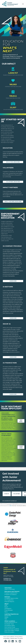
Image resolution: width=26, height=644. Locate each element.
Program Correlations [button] (10, 595)
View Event (21, 421)
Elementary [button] (8, 616)
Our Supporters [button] (9, 600)
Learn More (13, 281)
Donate (7, 494)
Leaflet (10, 506)
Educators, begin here (13, 162)
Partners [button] (7, 597)
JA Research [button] (8, 609)
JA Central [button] (20, 638)
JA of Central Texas (10, 627)
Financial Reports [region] (9, 602)
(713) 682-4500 (8, 580)
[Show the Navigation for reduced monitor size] (23, 4)
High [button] (6, 619)
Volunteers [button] (8, 588)
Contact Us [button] (7, 579)
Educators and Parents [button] (12, 591)
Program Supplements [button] (11, 593)
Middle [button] (6, 617)
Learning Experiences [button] (12, 614)
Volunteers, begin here (13, 182)
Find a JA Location (9, 632)
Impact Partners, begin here (13, 202)
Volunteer (16, 494)
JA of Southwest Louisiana (12, 629)
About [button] (6, 604)
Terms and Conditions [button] (9, 637)
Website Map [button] (14, 638)
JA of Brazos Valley (10, 626)
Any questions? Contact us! (9, 501)
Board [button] (6, 607)
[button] (6, 641)
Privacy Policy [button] (19, 637)
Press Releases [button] (9, 610)
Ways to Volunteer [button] (10, 589)
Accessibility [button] (6, 638)
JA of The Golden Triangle (12, 630)
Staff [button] (6, 605)
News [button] (6, 612)
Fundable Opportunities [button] (11, 598)
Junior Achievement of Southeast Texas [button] (11, 623)
